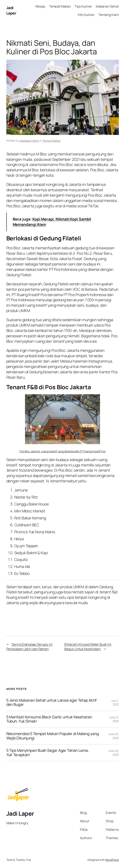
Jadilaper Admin (29, 141)
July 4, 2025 (115, 703)
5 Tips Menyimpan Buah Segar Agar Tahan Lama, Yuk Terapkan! (48, 753)
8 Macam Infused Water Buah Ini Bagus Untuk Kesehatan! (88, 647)
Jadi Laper (11, 10)
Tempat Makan (51, 141)
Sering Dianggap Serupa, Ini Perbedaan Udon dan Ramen (29, 647)
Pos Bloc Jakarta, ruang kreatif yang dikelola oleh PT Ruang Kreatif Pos (62, 451)
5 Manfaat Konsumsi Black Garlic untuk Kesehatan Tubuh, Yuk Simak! (49, 719)
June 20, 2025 (113, 736)
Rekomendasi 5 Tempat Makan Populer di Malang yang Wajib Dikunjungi (53, 736)
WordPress (112, 860)
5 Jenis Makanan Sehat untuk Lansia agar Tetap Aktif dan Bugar (52, 703)
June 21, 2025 (114, 719)
